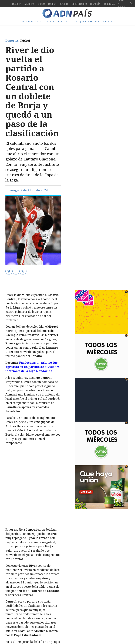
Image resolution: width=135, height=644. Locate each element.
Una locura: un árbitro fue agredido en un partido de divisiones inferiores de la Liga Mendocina (32, 367)
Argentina (29, 4)
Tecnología (109, 4)
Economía (95, 4)
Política (52, 4)
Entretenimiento (79, 4)
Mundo (41, 4)
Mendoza (17, 4)
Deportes (64, 4)
